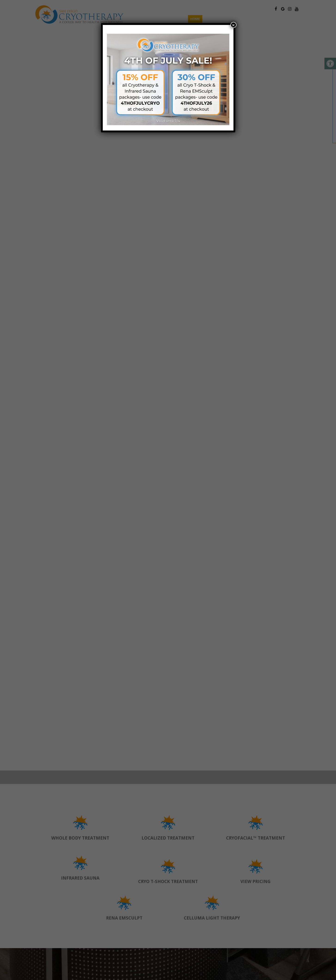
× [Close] (233, 25)
